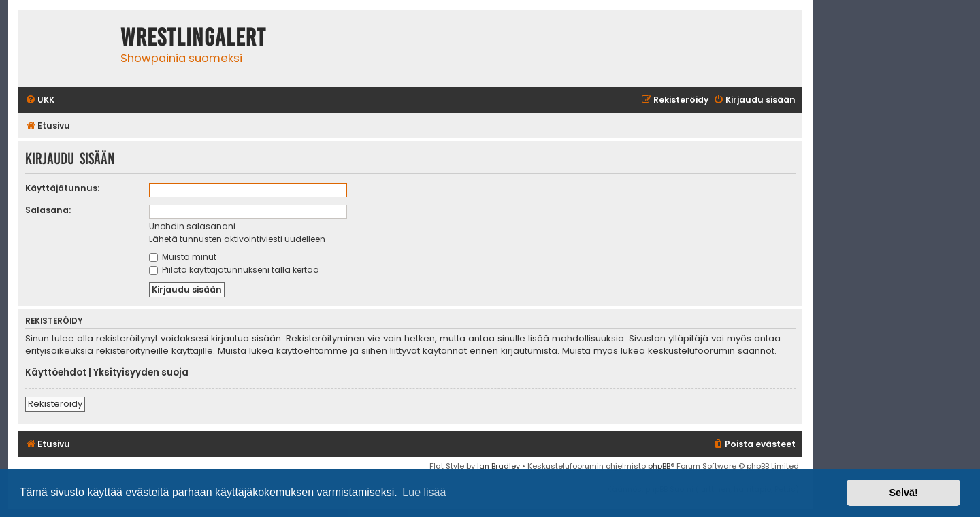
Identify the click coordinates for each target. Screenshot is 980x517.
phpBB (659, 466)
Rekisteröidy (55, 404)
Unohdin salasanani (192, 226)
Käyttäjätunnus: (62, 188)
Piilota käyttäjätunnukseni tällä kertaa (234, 270)
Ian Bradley (499, 466)
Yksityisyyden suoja (141, 373)
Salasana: (48, 210)
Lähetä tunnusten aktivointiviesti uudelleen (237, 239)
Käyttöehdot (56, 373)
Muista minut (183, 257)
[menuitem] (40, 100)
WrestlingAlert (193, 37)
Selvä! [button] (903, 493)
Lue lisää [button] (424, 492)
